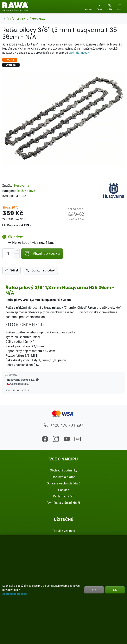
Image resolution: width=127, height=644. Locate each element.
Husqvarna (22, 185)
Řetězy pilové (26, 191)
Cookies (64, 490)
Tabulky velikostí (64, 531)
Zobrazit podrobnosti (15, 594)
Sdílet (11, 270)
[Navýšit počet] (17, 251)
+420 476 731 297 (64, 425)
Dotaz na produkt (41, 270)
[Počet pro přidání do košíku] (8, 254)
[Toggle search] (89, 7)
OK (115, 590)
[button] (99, 7)
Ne (94, 590)
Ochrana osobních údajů (64, 483)
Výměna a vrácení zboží (64, 503)
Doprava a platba (64, 477)
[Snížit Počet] (17, 256)
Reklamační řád (64, 496)
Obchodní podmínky (64, 470)
